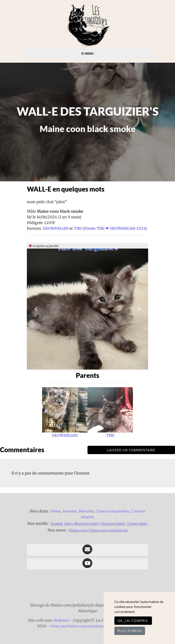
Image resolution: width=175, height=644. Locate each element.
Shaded (57, 523)
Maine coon (78, 530)
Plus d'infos (130, 631)
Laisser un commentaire (131, 450)
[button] (36, 309)
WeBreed (61, 620)
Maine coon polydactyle (108, 530)
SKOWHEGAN (56, 228)
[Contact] (87, 550)
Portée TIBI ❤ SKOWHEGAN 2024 (115, 228)
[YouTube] (87, 564)
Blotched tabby (87, 523)
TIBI (78, 228)
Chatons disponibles (113, 511)
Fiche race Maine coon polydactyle (78, 626)
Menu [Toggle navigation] (87, 54)
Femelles (70, 511)
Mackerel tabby (113, 523)
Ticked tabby (137, 523)
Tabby (69, 523)
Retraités (86, 511)
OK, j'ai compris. (133, 621)
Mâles (56, 511)
